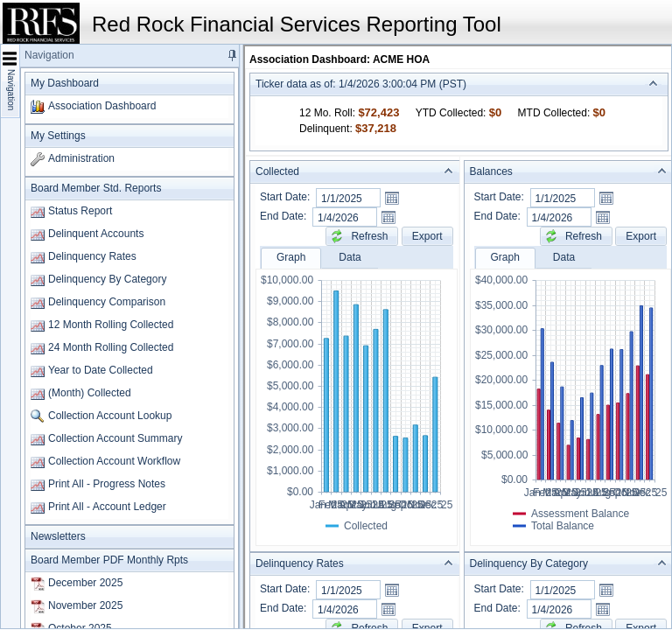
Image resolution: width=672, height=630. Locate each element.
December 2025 (85, 583)
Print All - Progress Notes (107, 484)
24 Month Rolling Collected (111, 347)
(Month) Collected (90, 393)
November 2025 (85, 605)
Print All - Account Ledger (107, 507)
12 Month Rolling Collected (111, 325)
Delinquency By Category (107, 279)
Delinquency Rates (92, 256)
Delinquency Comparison (107, 302)
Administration (81, 158)
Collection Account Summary (115, 438)
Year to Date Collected (101, 370)
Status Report (80, 211)
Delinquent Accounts (96, 234)
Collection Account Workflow (114, 461)
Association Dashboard (102, 106)
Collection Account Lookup (110, 416)
